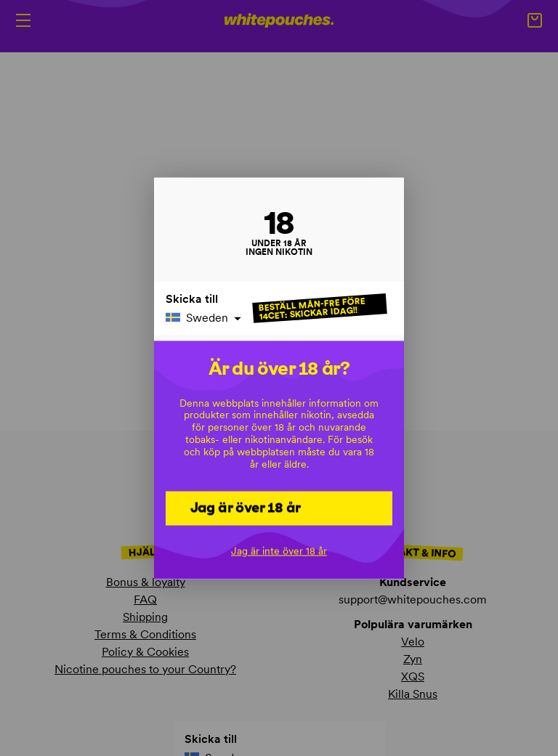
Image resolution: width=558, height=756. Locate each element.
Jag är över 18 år (246, 507)
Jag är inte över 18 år (279, 550)
